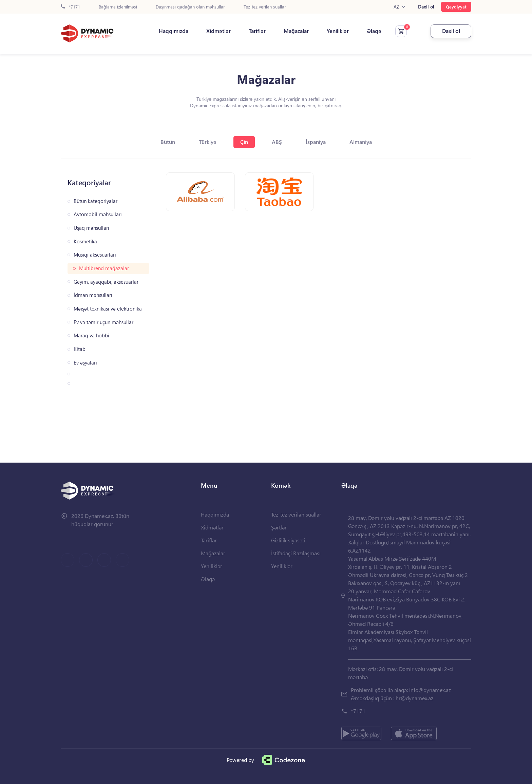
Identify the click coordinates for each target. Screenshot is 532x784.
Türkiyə (208, 142)
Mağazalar (296, 31)
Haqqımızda (174, 31)
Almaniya (361, 142)
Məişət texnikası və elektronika (108, 309)
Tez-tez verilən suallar (265, 7)
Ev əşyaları (85, 363)
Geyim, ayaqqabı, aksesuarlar (106, 282)
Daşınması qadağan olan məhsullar (190, 7)
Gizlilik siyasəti (288, 540)
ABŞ (277, 142)
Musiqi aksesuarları (95, 255)
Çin (244, 142)
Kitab (80, 349)
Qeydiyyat (456, 7)
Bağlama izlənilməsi (118, 7)
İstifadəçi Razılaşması (296, 553)
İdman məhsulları (93, 295)
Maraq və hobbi (91, 335)
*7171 (70, 7)
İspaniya (316, 142)
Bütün (168, 142)
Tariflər (257, 31)
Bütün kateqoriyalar (96, 201)
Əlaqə (374, 31)
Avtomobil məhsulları (98, 214)
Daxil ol (426, 7)
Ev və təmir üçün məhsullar (103, 322)
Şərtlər (279, 527)
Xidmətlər (218, 31)
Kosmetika (85, 241)
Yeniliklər (338, 31)
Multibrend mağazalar (104, 268)
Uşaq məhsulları (91, 228)
